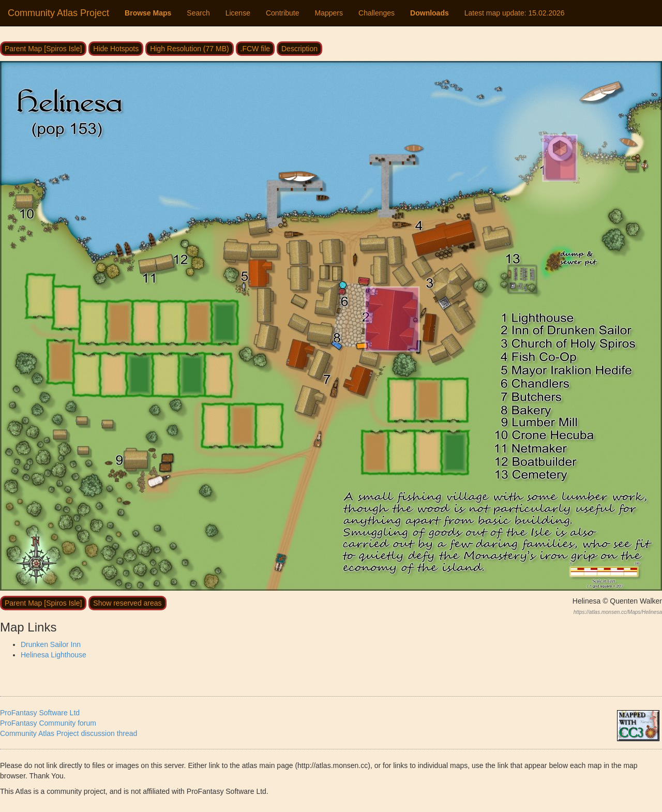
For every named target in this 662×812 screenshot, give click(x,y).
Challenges (377, 13)
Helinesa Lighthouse (54, 655)
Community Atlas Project (58, 13)
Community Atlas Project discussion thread (69, 733)
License (238, 13)
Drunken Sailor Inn (51, 644)
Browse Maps (148, 13)
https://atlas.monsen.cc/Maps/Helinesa (618, 612)
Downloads (430, 13)
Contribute (283, 13)
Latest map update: (515, 13)
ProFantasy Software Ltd (40, 713)
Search (198, 13)
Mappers (329, 13)
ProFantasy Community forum (48, 723)
